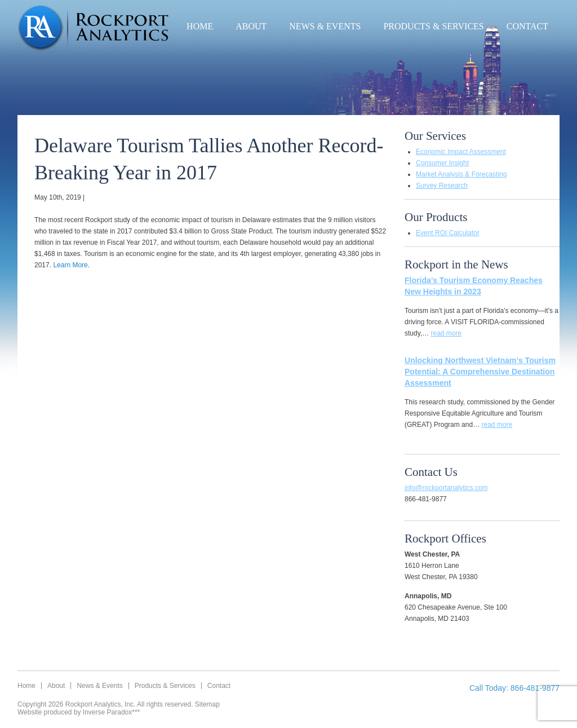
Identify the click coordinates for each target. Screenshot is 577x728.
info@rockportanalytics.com (446, 488)
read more (446, 333)
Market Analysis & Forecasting (461, 174)
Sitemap (207, 704)
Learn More (70, 265)
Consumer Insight (442, 163)
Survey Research (442, 186)
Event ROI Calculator (448, 233)
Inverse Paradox (107, 712)
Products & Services (433, 26)
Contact (527, 26)
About (251, 26)
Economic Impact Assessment (461, 152)
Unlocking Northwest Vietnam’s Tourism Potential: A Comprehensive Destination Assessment (480, 372)
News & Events (325, 26)
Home (200, 26)
